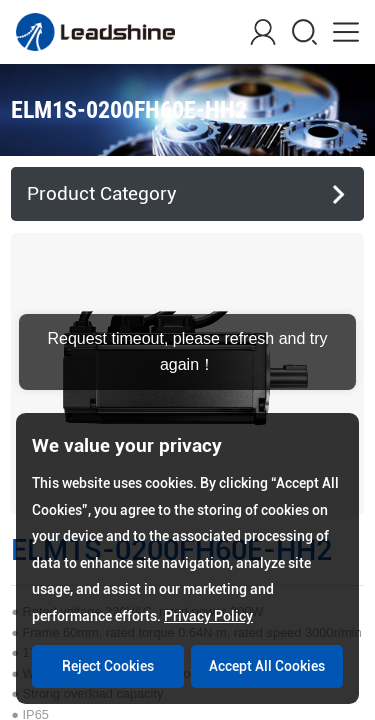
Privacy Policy (208, 616)
